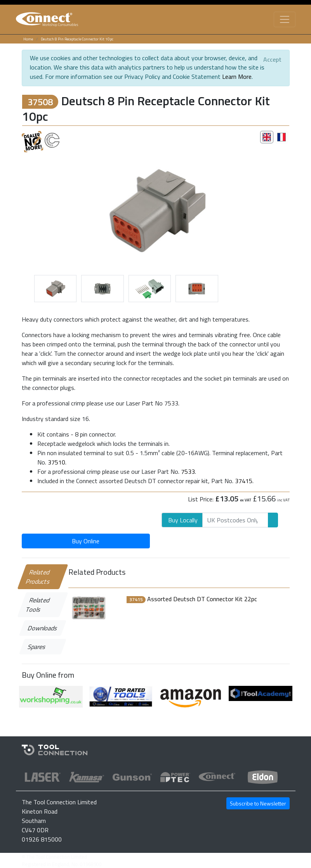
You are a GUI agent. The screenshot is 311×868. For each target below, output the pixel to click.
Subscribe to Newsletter (258, 803)
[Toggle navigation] (285, 19)
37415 (244, 481)
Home (28, 39)
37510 (56, 462)
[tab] (267, 137)
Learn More (237, 77)
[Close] (272, 59)
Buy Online (86, 541)
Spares (37, 647)
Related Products (38, 577)
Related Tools (38, 605)
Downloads (43, 628)
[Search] (235, 520)
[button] (42, 209)
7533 (188, 471)
